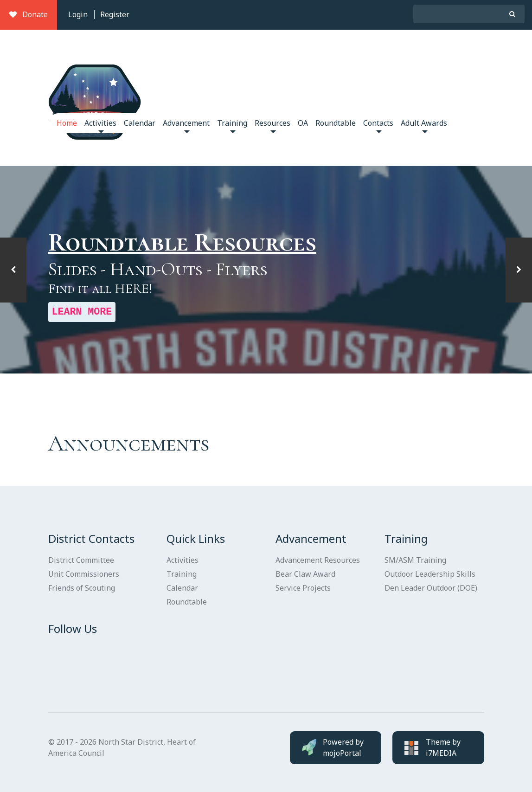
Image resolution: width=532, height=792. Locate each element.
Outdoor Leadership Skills (430, 574)
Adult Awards (424, 126)
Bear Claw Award (305, 574)
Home (67, 123)
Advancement (186, 126)
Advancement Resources (318, 560)
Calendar (140, 123)
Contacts (378, 126)
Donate (29, 14)
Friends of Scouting (82, 588)
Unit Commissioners (84, 574)
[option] (266, 270)
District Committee (81, 560)
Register (115, 14)
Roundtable (336, 123)
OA (303, 123)
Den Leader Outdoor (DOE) (431, 588)
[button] (13, 270)
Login (78, 14)
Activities (100, 126)
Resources (272, 126)
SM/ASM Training (415, 560)
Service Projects (303, 588)
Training (232, 126)
